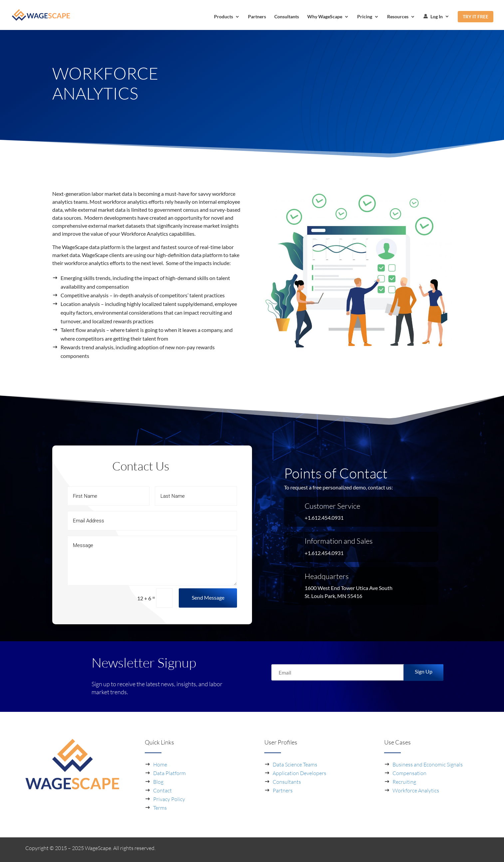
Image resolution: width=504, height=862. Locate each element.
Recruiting (404, 782)
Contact (162, 790)
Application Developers (299, 773)
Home (160, 764)
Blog (158, 782)
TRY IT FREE (476, 16)
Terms (160, 808)
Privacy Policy (169, 799)
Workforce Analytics (416, 790)
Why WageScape (325, 17)
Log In (433, 17)
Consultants (287, 17)
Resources (398, 17)
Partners (257, 17)
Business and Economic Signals (428, 764)
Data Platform (169, 773)
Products (224, 17)
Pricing (365, 17)
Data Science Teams (295, 764)
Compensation (409, 773)
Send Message (208, 597)
